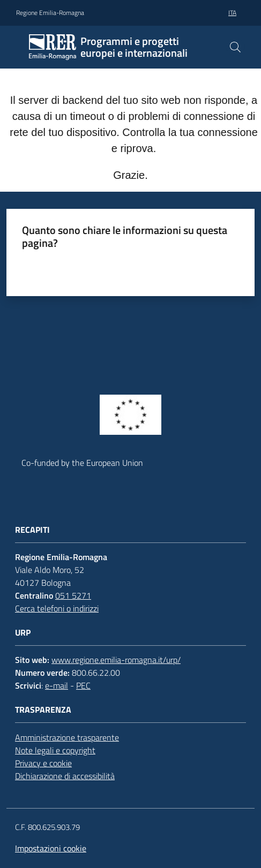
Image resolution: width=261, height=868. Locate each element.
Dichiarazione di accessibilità (65, 776)
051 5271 (73, 595)
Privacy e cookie (43, 763)
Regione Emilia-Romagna (50, 13)
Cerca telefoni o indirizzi (57, 608)
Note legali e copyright (55, 750)
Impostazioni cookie (51, 848)
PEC (83, 685)
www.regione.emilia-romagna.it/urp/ (116, 660)
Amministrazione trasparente (67, 737)
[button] (235, 47)
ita (232, 13)
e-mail (57, 685)
